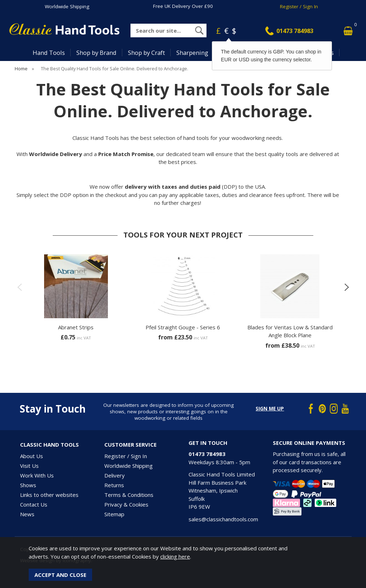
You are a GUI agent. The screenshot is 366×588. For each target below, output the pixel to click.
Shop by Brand (96, 53)
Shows (28, 485)
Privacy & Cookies (126, 504)
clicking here (175, 556)
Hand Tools (49, 53)
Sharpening (192, 53)
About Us (32, 456)
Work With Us (37, 475)
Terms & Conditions (129, 495)
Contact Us (34, 504)
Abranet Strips (76, 327)
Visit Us (29, 466)
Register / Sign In (299, 6)
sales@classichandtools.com (223, 519)
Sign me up (270, 409)
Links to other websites (49, 495)
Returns (114, 485)
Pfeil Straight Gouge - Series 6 (183, 327)
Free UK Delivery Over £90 (183, 6)
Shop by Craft (146, 53)
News (27, 514)
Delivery (115, 475)
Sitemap (114, 514)
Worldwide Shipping (67, 6)
